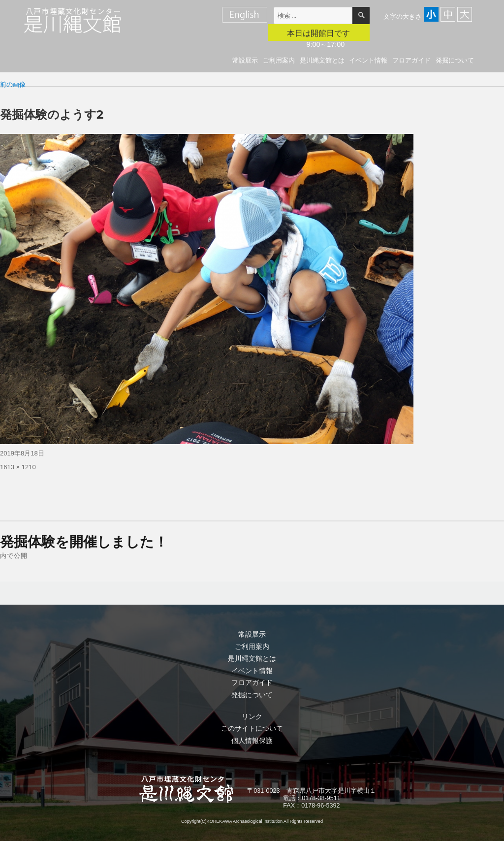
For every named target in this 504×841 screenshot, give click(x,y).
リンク (252, 716)
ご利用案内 (279, 60)
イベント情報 (368, 60)
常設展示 (245, 60)
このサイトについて (252, 728)
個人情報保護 (252, 741)
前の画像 (13, 84)
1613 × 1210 (18, 467)
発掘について (455, 60)
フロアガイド (411, 60)
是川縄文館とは (322, 60)
